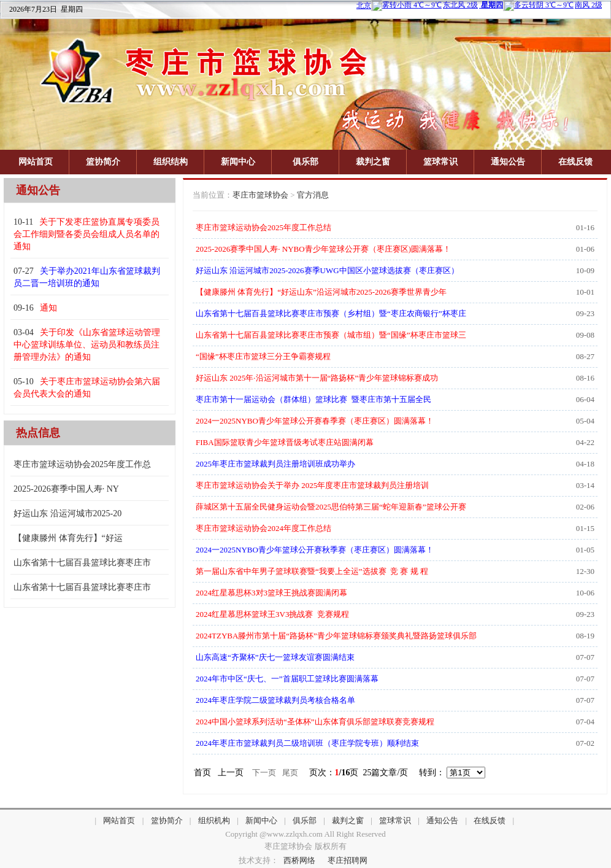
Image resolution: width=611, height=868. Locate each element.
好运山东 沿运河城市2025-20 (67, 513)
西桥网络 (299, 860)
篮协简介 (103, 162)
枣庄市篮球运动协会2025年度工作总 (82, 464)
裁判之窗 (373, 162)
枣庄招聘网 (348, 860)
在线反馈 (575, 162)
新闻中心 (238, 162)
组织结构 (171, 162)
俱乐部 (305, 162)
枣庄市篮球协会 (260, 195)
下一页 (264, 773)
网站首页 (36, 162)
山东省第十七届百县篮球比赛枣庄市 (82, 563)
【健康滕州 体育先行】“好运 (68, 538)
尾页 (290, 773)
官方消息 (313, 195)
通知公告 (508, 162)
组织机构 (214, 820)
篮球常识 (440, 162)
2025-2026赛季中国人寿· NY (66, 489)
